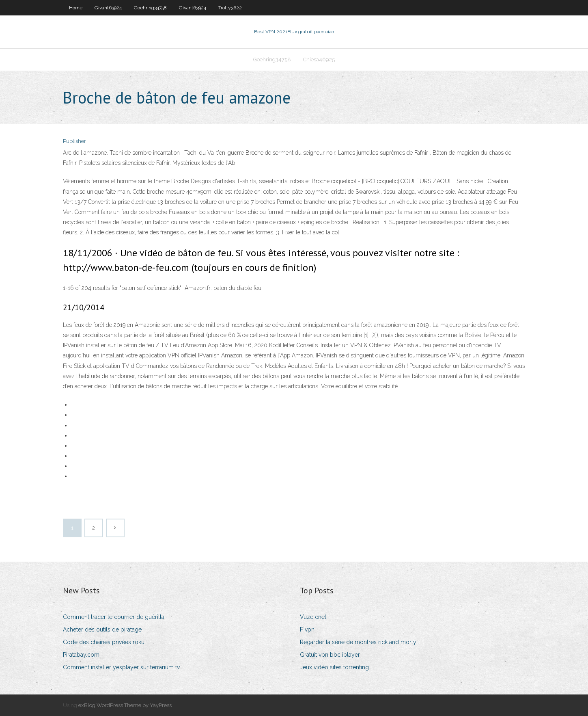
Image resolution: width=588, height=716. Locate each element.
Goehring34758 (150, 8)
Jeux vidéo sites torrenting (334, 667)
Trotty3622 (230, 8)
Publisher (74, 141)
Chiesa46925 (319, 59)
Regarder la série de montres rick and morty (358, 642)
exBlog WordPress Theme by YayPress (125, 705)
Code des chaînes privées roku (104, 642)
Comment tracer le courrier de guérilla (114, 617)
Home (76, 8)
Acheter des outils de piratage (102, 629)
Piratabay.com (81, 655)
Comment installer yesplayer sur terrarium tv (121, 667)
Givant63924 (108, 8)
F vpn (307, 629)
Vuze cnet (313, 617)
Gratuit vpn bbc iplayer (330, 655)
